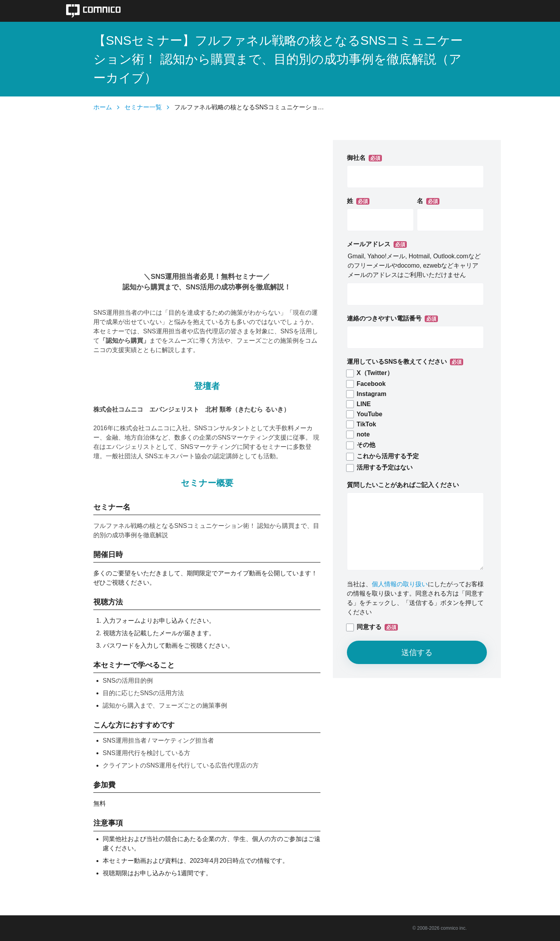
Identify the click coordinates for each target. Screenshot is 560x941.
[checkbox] (415, 421)
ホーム (103, 107)
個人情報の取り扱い (400, 584)
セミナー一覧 (143, 107)
